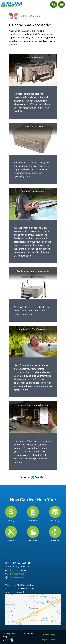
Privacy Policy (49, 634)
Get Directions (16, 577)
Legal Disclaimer (49, 639)
